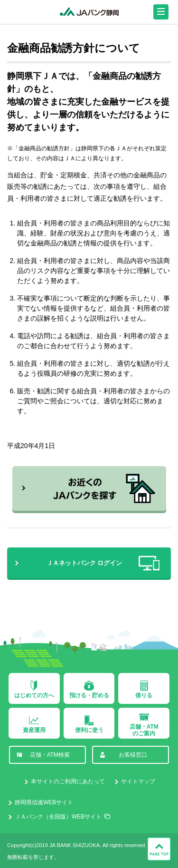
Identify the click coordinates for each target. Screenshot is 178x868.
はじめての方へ (34, 690)
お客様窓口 (123, 755)
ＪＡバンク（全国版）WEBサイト (58, 817)
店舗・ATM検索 (43, 755)
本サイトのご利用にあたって (68, 781)
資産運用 (34, 724)
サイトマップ (138, 781)
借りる (144, 690)
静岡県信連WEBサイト (44, 802)
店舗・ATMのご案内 (144, 724)
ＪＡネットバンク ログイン (103, 563)
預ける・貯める (89, 690)
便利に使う (89, 724)
